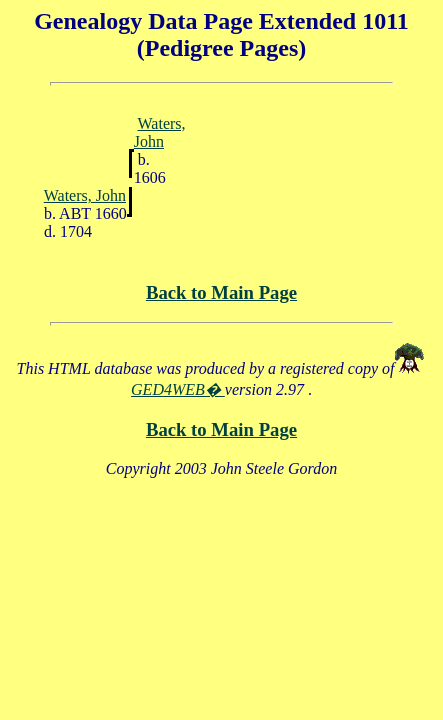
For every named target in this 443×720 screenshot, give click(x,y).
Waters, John (160, 132)
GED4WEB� (178, 389)
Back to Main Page (221, 292)
